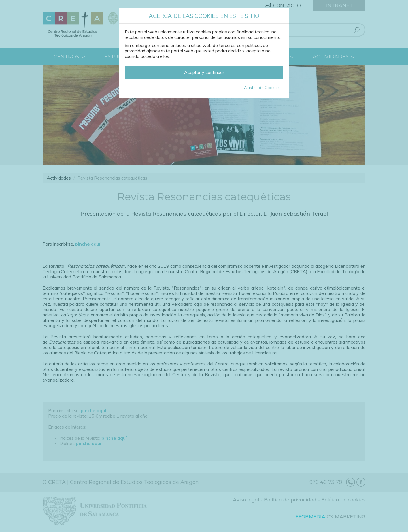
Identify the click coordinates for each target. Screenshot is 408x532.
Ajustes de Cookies (262, 88)
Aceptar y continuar (204, 72)
